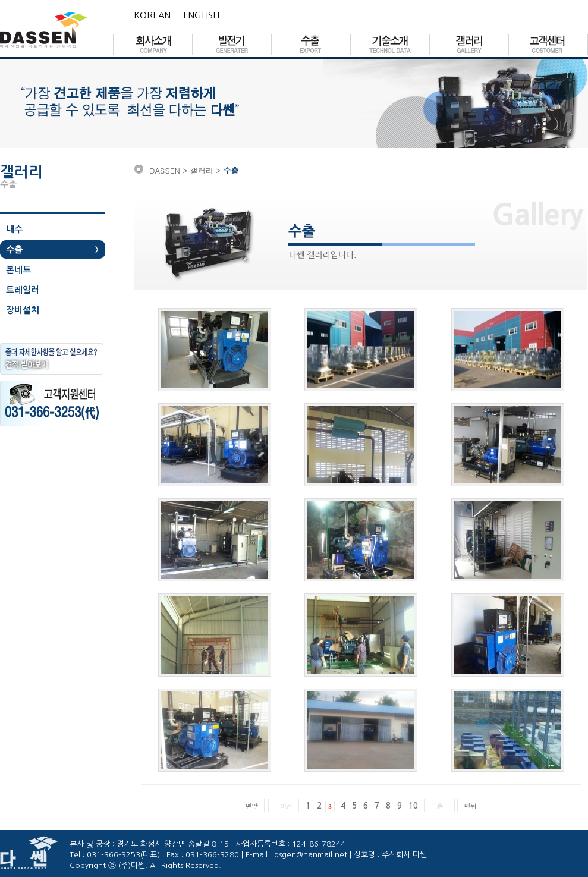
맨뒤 (470, 806)
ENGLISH (201, 15)
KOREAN (152, 15)
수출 (14, 249)
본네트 (18, 270)
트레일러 (23, 290)
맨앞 (251, 806)
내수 (14, 229)
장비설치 (23, 310)
